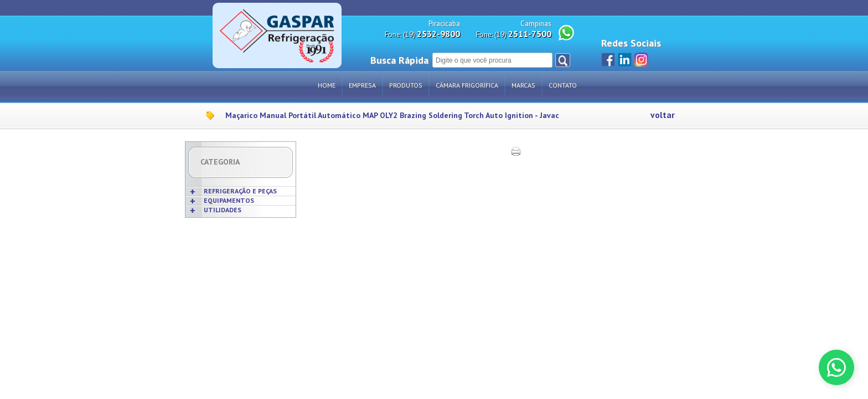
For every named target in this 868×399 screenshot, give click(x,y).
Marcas (523, 85)
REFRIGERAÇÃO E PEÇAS (240, 191)
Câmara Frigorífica (467, 85)
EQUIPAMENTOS (229, 200)
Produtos (406, 85)
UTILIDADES (223, 210)
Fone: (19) (422, 34)
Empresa (362, 85)
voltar (663, 115)
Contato (563, 85)
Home (327, 85)
